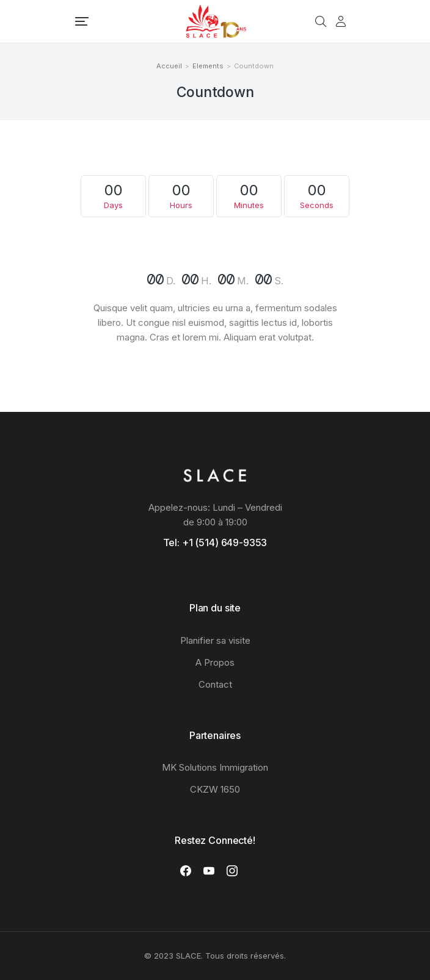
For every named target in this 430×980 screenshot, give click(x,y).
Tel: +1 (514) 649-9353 (215, 542)
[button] (82, 21)
